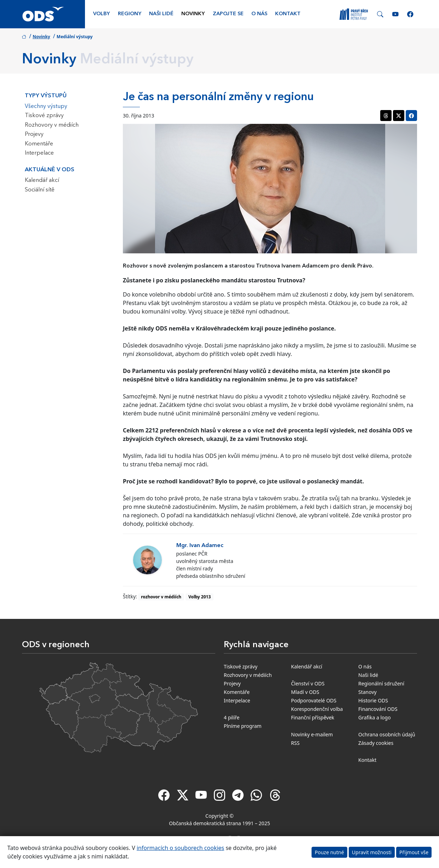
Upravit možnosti (372, 852)
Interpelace (39, 153)
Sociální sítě (40, 190)
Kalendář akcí (42, 180)
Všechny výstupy (46, 107)
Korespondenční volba (317, 709)
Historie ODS (373, 700)
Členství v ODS (308, 683)
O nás (259, 14)
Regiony (130, 14)
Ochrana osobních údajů (387, 734)
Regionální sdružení (381, 683)
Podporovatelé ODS (314, 700)
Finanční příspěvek (313, 717)
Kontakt (288, 14)
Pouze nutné (329, 852)
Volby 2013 (199, 597)
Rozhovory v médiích (52, 125)
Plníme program (243, 726)
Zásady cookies (376, 743)
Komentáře (39, 144)
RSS (295, 743)
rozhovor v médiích (161, 597)
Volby (101, 14)
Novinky (193, 14)
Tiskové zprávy (44, 116)
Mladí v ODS (305, 692)
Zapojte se (228, 14)
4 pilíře (232, 717)
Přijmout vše (414, 852)
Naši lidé (161, 14)
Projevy (34, 134)
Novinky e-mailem (312, 734)
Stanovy (367, 692)
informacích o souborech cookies (180, 848)
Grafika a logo (375, 717)
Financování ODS (378, 709)
